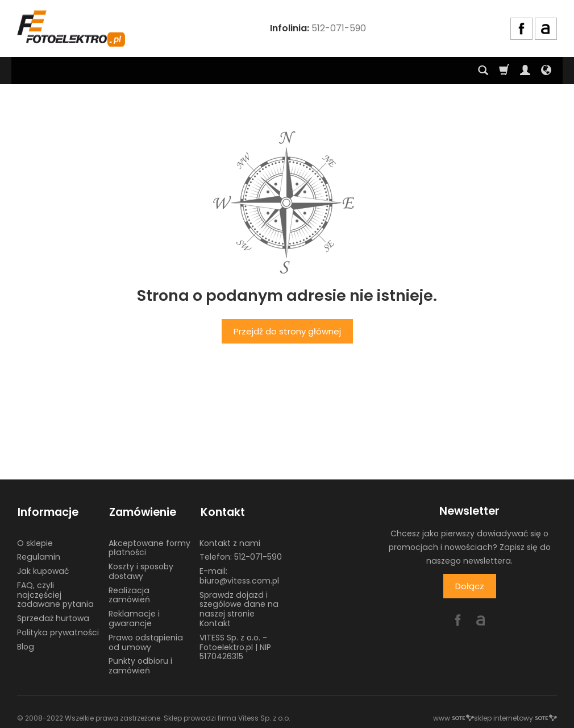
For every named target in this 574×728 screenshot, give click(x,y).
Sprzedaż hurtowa (53, 617)
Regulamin (39, 555)
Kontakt (222, 511)
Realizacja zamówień (129, 593)
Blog (26, 645)
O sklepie (35, 541)
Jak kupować (43, 569)
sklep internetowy (515, 716)
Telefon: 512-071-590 (241, 555)
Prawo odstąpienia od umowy (146, 641)
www (454, 716)
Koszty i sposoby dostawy (141, 570)
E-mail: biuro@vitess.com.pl (239, 574)
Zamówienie (142, 511)
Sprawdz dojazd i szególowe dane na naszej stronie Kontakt (239, 607)
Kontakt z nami (230, 541)
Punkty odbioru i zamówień (140, 664)
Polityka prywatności (58, 631)
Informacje (47, 511)
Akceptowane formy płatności (149, 546)
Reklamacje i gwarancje (134, 617)
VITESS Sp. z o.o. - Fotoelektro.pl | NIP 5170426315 (235, 646)
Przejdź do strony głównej (287, 331)
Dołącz (470, 586)
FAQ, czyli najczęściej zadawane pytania (55, 593)
